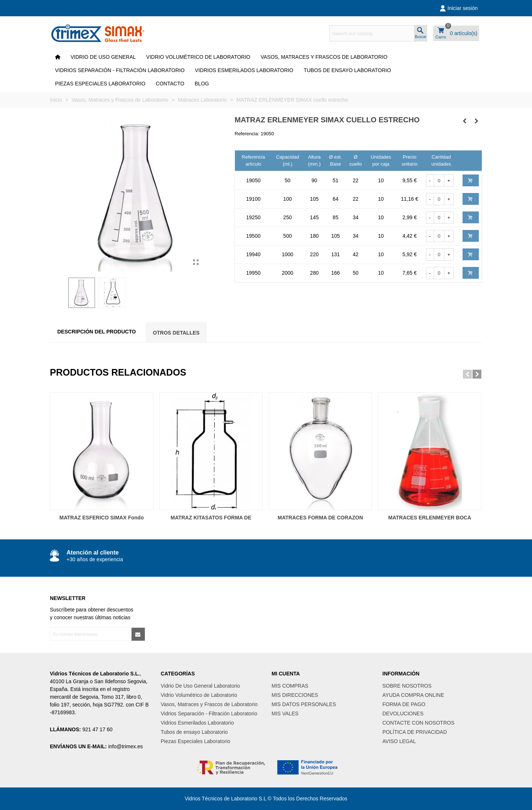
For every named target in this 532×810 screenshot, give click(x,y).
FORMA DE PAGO (404, 704)
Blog (202, 84)
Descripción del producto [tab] (97, 332)
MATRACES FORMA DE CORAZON (320, 518)
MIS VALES (285, 714)
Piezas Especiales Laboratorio (100, 84)
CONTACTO (170, 84)
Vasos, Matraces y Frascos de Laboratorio (324, 57)
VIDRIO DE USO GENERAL (103, 57)
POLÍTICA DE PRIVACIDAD (415, 732)
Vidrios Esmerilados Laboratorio (244, 70)
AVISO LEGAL (399, 741)
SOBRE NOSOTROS (407, 686)
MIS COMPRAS (290, 686)
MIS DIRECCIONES (295, 695)
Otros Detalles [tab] (176, 333)
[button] (467, 374)
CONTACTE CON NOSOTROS (418, 723)
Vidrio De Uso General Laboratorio (200, 686)
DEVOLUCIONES (403, 714)
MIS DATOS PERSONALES (304, 704)
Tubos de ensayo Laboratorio (347, 70)
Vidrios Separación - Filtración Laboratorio (120, 70)
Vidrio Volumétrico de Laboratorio (198, 57)
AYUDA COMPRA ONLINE (413, 695)
